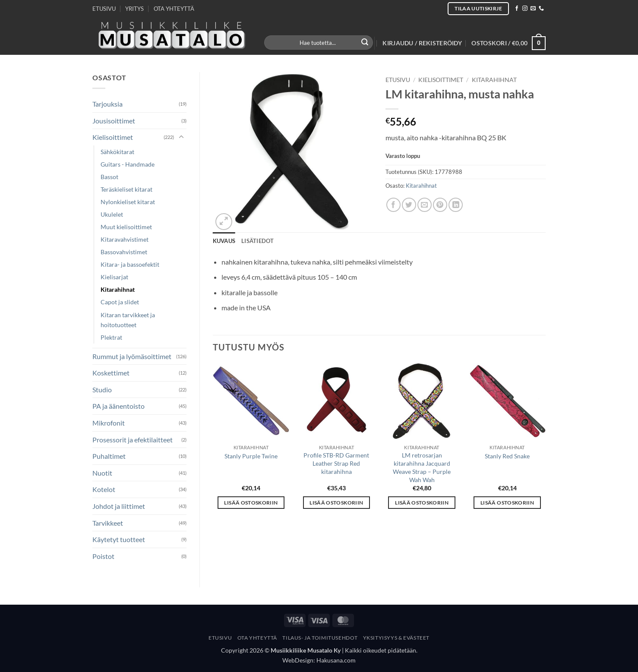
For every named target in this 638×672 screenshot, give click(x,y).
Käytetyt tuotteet (119, 539)
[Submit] (365, 43)
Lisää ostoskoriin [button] (251, 503)
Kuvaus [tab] (224, 241)
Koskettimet (111, 373)
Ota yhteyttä (257, 638)
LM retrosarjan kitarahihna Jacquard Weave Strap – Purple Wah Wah (422, 467)
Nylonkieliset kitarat (128, 202)
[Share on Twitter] (409, 205)
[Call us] (541, 9)
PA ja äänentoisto (118, 406)
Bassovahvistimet (124, 252)
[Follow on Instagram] (525, 9)
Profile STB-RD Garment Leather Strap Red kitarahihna (336, 463)
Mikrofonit (109, 423)
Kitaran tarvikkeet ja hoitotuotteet (128, 320)
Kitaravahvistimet (125, 239)
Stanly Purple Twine (251, 456)
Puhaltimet (109, 456)
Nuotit (102, 473)
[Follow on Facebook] (517, 9)
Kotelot (104, 489)
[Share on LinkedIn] (456, 205)
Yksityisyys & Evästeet (396, 638)
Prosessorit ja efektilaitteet (133, 440)
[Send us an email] (533, 9)
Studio (102, 390)
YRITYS (134, 9)
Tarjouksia (107, 104)
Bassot (109, 177)
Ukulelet (112, 214)
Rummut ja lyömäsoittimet (132, 356)
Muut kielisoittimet (126, 227)
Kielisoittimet (113, 137)
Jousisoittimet (114, 121)
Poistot (103, 556)
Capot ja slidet (120, 302)
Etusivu (398, 80)
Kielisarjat (114, 277)
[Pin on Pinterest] (440, 205)
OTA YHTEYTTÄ (174, 9)
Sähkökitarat (117, 152)
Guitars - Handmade (128, 164)
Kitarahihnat (118, 289)
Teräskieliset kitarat (126, 189)
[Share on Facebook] (393, 205)
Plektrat (111, 337)
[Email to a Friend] (425, 205)
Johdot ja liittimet (119, 506)
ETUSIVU (104, 9)
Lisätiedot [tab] (258, 241)
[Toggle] (181, 137)
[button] (422, 43)
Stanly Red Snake (507, 456)
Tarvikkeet (108, 523)
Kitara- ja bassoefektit (130, 264)
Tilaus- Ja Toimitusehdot (320, 638)
